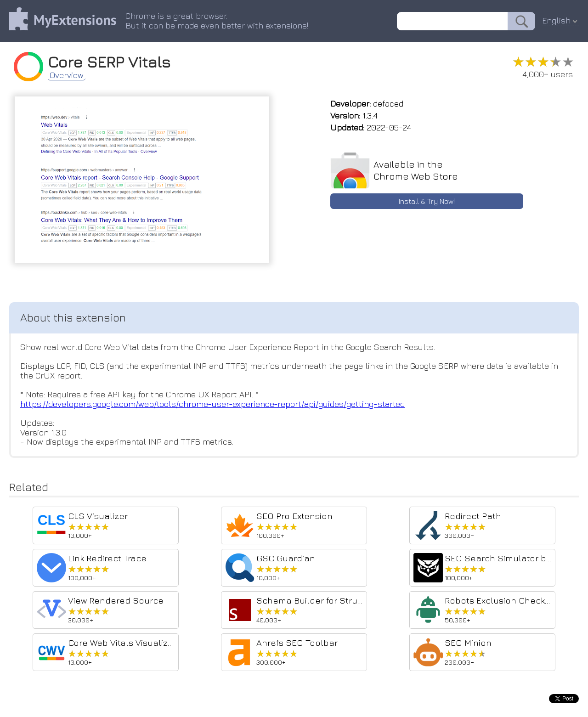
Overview (67, 75)
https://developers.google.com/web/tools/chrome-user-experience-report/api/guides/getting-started (212, 404)
